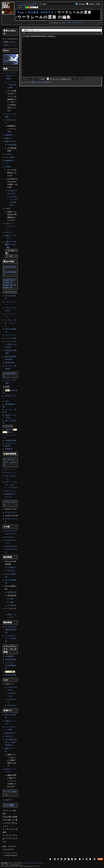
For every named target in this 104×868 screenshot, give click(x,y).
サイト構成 (10, 157)
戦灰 (7, 401)
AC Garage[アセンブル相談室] (11, 638)
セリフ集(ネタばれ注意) (11, 344)
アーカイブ (10, 342)
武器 (7, 387)
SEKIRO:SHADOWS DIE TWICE (11, 549)
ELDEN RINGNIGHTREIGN (10, 271)
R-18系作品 (12, 605)
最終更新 (31, 5)
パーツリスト (11, 292)
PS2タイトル (10, 473)
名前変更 (76, 23)
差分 (83, 23)
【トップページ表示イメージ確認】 (11, 76)
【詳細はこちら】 (10, 45)
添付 (100, 23)
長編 (12, 599)
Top (21, 12)
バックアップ (91, 23)
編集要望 (9, 135)
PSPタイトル (10, 491)
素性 (7, 415)
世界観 (8, 441)
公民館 (8, 167)
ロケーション (11, 335)
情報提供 (9, 449)
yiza (22, 865)
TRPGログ (9, 736)
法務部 (8, 209)
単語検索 (22, 5)
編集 (64, 23)
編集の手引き (11, 141)
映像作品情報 (11, 675)
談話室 (8, 357)
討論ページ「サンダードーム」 (11, 226)
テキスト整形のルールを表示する (38, 91)
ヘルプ (38, 5)
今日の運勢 (9, 805)
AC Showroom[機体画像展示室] (11, 629)
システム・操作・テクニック (11, 323)
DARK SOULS (41, 12)
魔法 (7, 404)
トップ (20, 3)
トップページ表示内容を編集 (12, 85)
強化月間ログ (11, 733)
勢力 (15, 338)
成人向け (11, 571)
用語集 (8, 350)
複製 (69, 23)
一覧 (40, 3)
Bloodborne (10, 537)
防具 (7, 396)
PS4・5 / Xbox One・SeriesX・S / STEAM (11, 485)
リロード (28, 3)
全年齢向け (12, 567)
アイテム (9, 426)
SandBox (9, 154)
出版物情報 (10, 656)
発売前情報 (10, 363)
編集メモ (9, 138)
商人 (10, 432)
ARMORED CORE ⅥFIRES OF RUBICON (10, 284)
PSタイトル (10, 469)
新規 (35, 3)
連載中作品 (12, 592)
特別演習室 (12, 145)
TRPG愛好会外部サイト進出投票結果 (11, 742)
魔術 (11, 404)
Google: (12, 250)
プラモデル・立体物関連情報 (11, 666)
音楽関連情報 (11, 659)
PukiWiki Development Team (32, 863)
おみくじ (9, 232)
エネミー (9, 338)
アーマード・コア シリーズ (10, 462)
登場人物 (9, 329)
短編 (12, 602)
